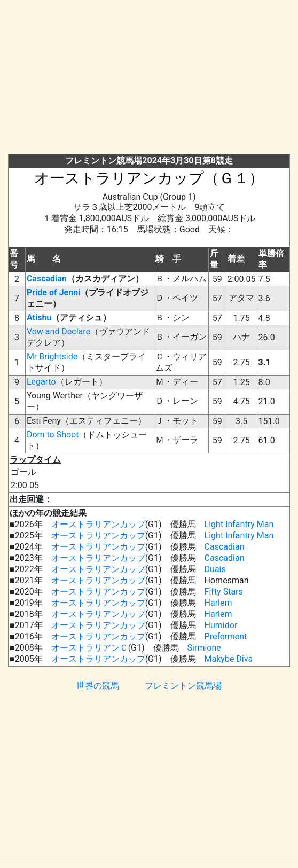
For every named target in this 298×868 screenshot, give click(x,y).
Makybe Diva (229, 659)
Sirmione (204, 648)
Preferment (226, 636)
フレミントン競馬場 (183, 686)
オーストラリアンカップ (98, 524)
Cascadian (47, 279)
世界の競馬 (98, 686)
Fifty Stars (224, 592)
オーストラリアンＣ (90, 648)
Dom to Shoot (53, 435)
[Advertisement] (153, 79)
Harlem (218, 603)
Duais (215, 569)
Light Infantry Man (239, 524)
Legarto (41, 382)
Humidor (221, 625)
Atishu (39, 318)
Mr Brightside (52, 357)
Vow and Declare (58, 331)
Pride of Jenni (54, 292)
